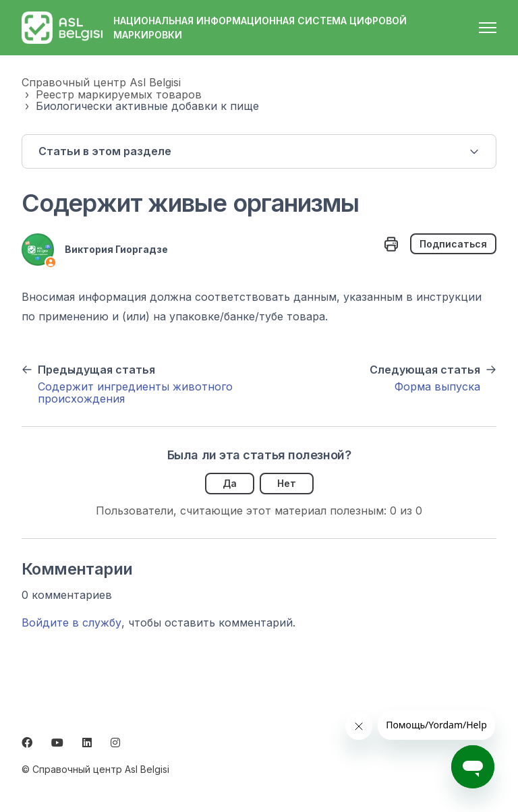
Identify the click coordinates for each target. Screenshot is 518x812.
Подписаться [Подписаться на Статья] (453, 244)
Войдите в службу (71, 622)
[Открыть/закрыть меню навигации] (488, 28)
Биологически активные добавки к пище (147, 106)
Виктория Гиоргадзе (116, 249)
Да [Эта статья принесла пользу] (230, 483)
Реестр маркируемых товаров (119, 94)
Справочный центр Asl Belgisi (101, 82)
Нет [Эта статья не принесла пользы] (287, 483)
